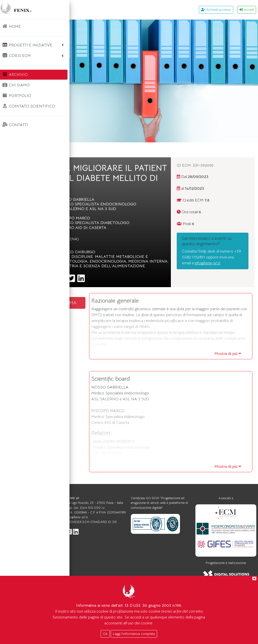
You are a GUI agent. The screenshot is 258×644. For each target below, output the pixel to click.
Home (85, 150)
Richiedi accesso (216, 10)
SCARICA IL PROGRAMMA (109, 327)
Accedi (247, 10)
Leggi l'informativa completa (134, 634)
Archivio (105, 150)
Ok (105, 634)
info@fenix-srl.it (219, 280)
